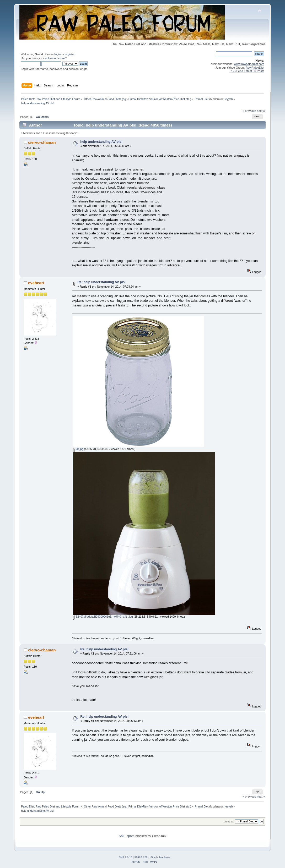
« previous (249, 111)
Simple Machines (160, 857)
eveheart (36, 283)
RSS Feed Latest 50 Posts (247, 71)
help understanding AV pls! (101, 142)
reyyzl (228, 99)
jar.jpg (78, 449)
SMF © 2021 (142, 857)
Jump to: (229, 822)
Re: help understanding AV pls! (101, 282)
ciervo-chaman (42, 142)
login (58, 54)
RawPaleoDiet (255, 68)
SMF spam (127, 836)
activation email (55, 58)
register (70, 54)
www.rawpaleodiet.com (249, 64)
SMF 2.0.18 (125, 857)
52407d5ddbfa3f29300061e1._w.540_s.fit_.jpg (103, 617)
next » (261, 111)
